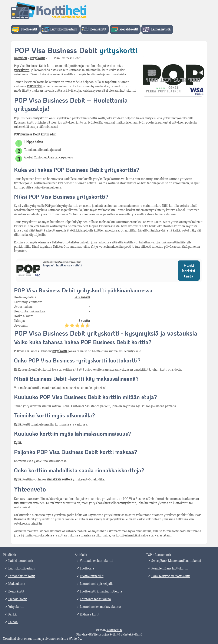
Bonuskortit (98, 29)
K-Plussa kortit (90, 614)
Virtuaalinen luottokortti (96, 561)
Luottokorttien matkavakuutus (101, 607)
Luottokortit (29, 29)
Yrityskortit (37, 58)
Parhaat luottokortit (22, 576)
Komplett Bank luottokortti (169, 568)
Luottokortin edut (92, 576)
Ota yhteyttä (84, 634)
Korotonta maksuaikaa (95, 599)
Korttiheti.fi (114, 630)
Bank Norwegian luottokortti (171, 576)
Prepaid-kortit (129, 29)
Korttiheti (20, 58)
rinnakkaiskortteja (60, 479)
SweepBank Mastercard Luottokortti (176, 561)
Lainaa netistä (161, 29)
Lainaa (13, 622)
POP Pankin (35, 86)
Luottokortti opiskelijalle (97, 584)
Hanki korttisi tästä (189, 271)
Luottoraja (87, 568)
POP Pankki (82, 297)
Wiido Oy (75, 639)
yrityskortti (22, 70)
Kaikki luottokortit (21, 561)
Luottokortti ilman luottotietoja (101, 591)
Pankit (13, 614)
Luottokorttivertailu (64, 29)
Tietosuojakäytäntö (107, 634)
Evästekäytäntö (131, 634)
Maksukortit (17, 584)
